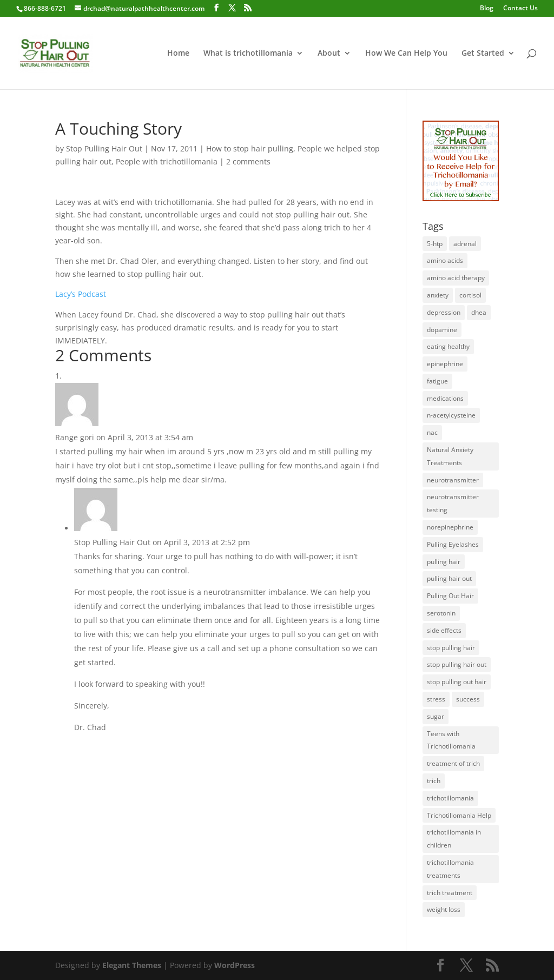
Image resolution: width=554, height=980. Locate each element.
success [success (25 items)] (468, 699)
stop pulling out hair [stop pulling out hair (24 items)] (457, 682)
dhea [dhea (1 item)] (479, 312)
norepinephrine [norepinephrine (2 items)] (450, 527)
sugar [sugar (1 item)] (436, 716)
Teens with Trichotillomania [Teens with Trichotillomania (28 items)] (451, 740)
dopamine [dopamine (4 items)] (442, 330)
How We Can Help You (406, 54)
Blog (487, 9)
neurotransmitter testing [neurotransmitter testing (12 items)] (453, 503)
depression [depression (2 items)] (444, 312)
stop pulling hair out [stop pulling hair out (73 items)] (457, 664)
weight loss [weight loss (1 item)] (444, 909)
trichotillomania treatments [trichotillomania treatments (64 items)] (450, 869)
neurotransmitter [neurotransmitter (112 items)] (453, 480)
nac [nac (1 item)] (432, 432)
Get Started (483, 54)
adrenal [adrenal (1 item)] (465, 244)
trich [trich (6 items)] (434, 781)
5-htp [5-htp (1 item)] (435, 244)
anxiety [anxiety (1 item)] (438, 295)
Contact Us (520, 9)
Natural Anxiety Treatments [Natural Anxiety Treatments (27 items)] (450, 456)
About (329, 54)
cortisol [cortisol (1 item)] (470, 295)
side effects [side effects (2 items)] (444, 630)
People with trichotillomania (167, 161)
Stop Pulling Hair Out (104, 148)
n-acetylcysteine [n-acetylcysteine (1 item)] (451, 415)
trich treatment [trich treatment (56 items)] (450, 893)
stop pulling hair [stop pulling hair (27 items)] (451, 648)
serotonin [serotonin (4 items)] (441, 613)
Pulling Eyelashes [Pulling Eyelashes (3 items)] (453, 544)
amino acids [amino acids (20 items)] (445, 260)
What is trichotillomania (248, 54)
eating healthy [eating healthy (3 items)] (448, 346)
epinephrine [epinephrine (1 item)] (445, 364)
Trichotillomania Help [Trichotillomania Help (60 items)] (459, 815)
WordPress (235, 965)
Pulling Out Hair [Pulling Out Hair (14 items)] (450, 596)
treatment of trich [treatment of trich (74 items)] (453, 763)
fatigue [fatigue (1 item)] (437, 381)
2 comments (248, 161)
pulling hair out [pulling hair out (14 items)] (449, 578)
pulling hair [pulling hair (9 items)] (444, 562)
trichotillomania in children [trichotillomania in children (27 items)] (454, 839)
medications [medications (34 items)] (445, 398)
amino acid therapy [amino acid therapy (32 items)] (456, 278)
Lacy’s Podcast (81, 294)
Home (178, 54)
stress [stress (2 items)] (436, 699)
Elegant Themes (132, 965)
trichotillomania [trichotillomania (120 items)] (450, 798)
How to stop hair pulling (250, 148)
